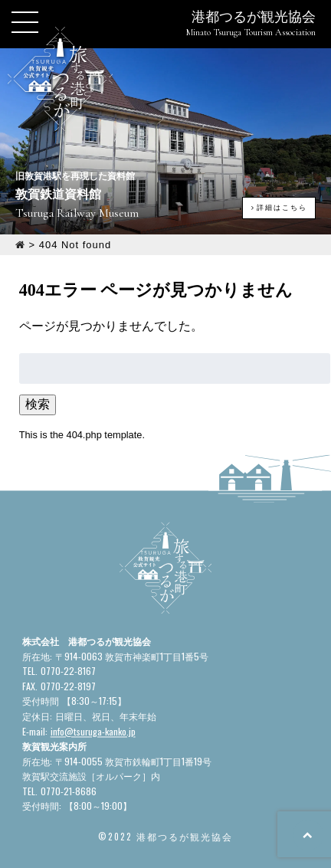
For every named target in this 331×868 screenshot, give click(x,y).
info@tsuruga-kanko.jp (93, 731)
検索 (38, 404)
